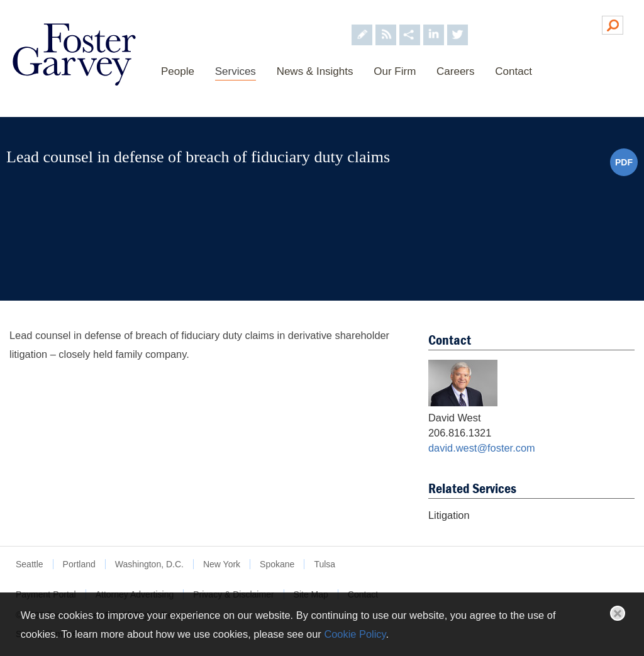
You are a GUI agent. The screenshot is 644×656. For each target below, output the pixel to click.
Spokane (277, 564)
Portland (79, 564)
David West (455, 418)
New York (222, 564)
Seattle (30, 564)
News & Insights (315, 71)
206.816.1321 (460, 433)
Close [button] (618, 613)
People (178, 71)
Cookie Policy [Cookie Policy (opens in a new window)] (355, 634)
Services (236, 71)
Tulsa (325, 564)
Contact (514, 71)
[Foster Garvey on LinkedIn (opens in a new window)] (434, 24)
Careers (455, 71)
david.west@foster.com (482, 448)
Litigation (449, 515)
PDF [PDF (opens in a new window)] (624, 162)
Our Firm (395, 71)
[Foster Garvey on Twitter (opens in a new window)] (458, 24)
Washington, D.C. (149, 564)
